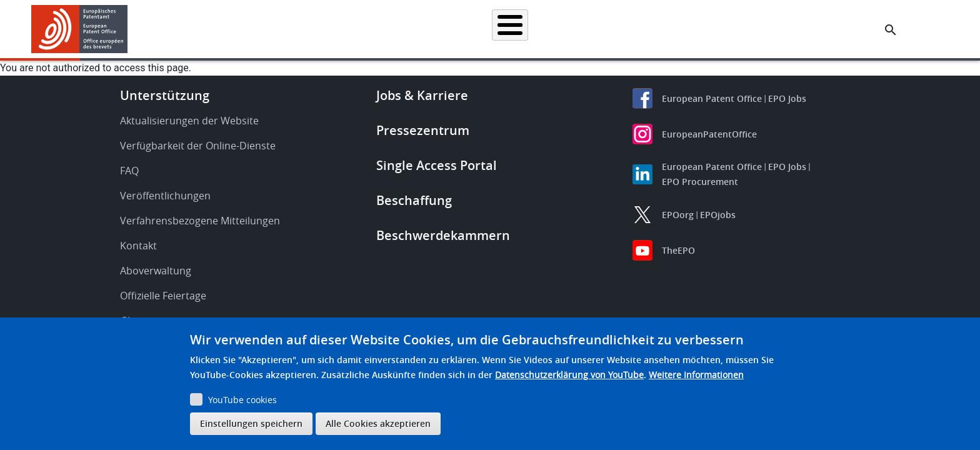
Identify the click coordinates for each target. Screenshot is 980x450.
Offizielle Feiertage (163, 296)
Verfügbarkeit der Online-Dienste (198, 146)
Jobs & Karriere (422, 95)
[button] (130, 30)
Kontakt (138, 246)
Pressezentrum (423, 130)
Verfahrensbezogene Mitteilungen (200, 221)
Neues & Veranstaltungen (624, 29)
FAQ (129, 171)
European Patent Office (712, 98)
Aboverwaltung (156, 271)
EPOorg (678, 215)
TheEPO (678, 250)
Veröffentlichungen (165, 196)
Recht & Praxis (526, 29)
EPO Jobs (787, 98)
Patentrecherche (331, 29)
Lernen (709, 29)
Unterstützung (165, 95)
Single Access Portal (437, 165)
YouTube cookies (242, 400)
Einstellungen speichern (251, 423)
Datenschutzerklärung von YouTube (569, 375)
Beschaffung (414, 200)
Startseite (258, 29)
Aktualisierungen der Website (189, 121)
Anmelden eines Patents (431, 29)
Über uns (764, 29)
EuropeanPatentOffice (709, 134)
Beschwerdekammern (443, 235)
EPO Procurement (700, 182)
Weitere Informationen (696, 375)
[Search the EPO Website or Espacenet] (891, 30)
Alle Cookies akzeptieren (378, 423)
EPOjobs (718, 215)
